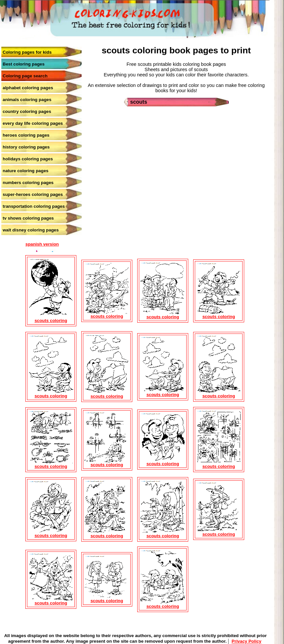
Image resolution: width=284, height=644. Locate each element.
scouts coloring (51, 321)
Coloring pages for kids (27, 52)
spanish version (42, 244)
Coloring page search (25, 76)
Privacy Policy (246, 641)
